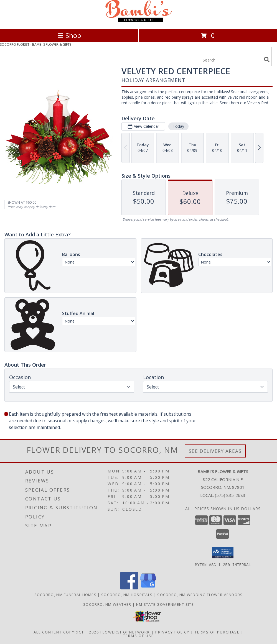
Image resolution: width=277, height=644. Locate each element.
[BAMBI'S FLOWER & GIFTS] (139, 21)
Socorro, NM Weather (107, 604)
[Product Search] (232, 60)
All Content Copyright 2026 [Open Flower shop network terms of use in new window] (66, 632)
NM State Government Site (165, 604)
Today (178, 126)
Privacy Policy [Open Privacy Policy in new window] (172, 632)
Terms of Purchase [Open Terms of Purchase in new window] (217, 632)
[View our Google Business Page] (148, 588)
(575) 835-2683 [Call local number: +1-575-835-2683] (230, 495)
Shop (69, 35)
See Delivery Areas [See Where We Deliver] (215, 451)
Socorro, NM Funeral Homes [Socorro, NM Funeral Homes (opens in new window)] (66, 594)
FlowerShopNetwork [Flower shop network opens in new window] (125, 632)
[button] (223, 553)
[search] (267, 60)
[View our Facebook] (129, 588)
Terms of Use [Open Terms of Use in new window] (138, 635)
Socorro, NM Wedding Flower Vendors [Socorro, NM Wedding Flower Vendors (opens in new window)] (200, 594)
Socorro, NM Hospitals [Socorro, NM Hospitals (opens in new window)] (127, 594)
